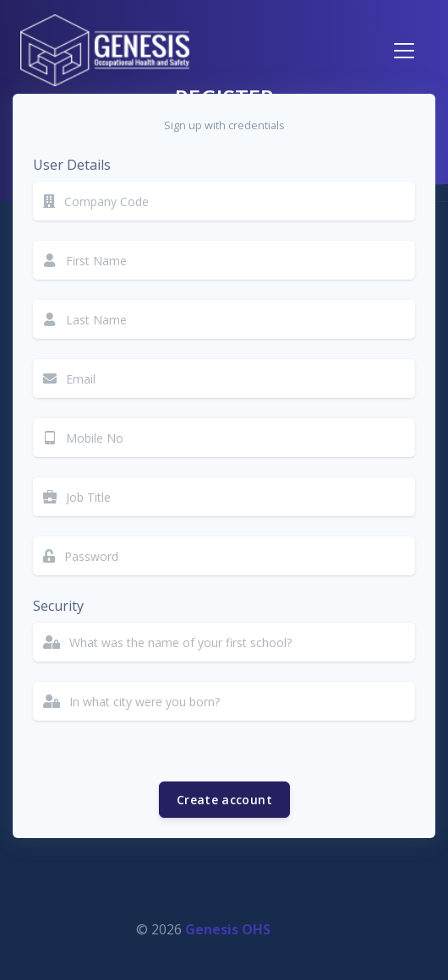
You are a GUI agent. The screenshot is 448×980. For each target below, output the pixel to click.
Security (58, 606)
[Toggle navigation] (404, 51)
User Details (72, 165)
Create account (224, 800)
